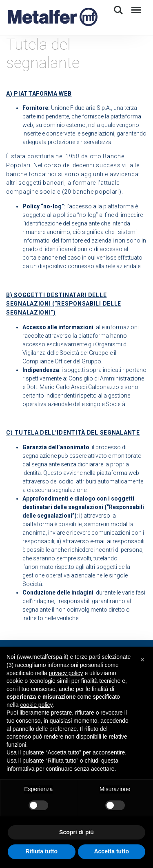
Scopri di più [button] (76, 832)
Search (118, 10)
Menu (135, 6)
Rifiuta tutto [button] (41, 851)
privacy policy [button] (66, 673)
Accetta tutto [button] (111, 851)
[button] (142, 660)
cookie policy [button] (36, 705)
